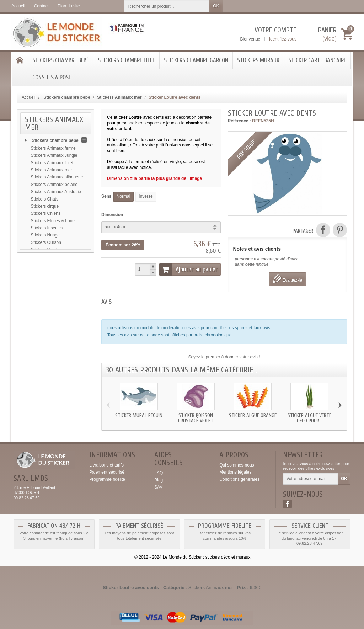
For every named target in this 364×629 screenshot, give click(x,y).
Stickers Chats (45, 201)
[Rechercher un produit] (167, 6)
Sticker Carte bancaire (317, 60)
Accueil (29, 97)
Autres (37, 258)
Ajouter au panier (188, 270)
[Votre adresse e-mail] (311, 479)
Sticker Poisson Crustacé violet (196, 418)
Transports (41, 287)
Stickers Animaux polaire (54, 186)
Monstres (40, 294)
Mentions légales (235, 472)
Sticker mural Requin (139, 415)
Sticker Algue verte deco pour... (309, 418)
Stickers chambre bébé (61, 60)
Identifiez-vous (283, 39)
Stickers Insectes (47, 229)
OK (216, 6)
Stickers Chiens (46, 215)
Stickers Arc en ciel (49, 266)
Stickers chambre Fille (126, 60)
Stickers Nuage (45, 236)
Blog (159, 480)
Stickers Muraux (258, 60)
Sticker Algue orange (253, 415)
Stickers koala (44, 280)
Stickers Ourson (46, 244)
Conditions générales (239, 479)
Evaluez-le (287, 279)
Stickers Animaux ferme (53, 150)
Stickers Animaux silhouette (57, 178)
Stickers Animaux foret (52, 164)
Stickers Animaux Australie (56, 193)
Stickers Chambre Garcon (196, 60)
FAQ (159, 473)
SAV (158, 487)
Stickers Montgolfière (51, 302)
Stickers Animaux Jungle (54, 157)
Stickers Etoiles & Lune (53, 222)
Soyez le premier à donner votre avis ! (224, 357)
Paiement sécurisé (107, 472)
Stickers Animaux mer (52, 171)
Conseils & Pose (52, 77)
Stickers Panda (45, 251)
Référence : (239, 121)
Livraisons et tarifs (106, 465)
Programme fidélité (107, 479)
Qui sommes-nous (237, 465)
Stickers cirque (45, 208)
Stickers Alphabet (47, 273)
